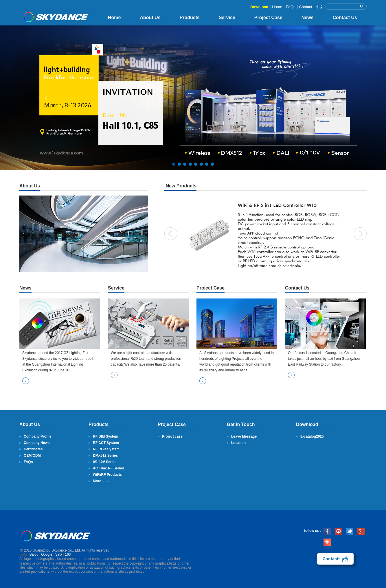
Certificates (33, 449)
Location (238, 443)
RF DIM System (105, 436)
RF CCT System (106, 443)
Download (259, 7)
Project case (172, 436)
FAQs (291, 7)
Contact (306, 7)
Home (277, 7)
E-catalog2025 (312, 436)
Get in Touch (241, 424)
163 (68, 554)
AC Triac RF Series (108, 468)
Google (47, 554)
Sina (59, 554)
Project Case (268, 17)
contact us (335, 559)
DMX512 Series (105, 456)
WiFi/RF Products (107, 475)
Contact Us (345, 17)
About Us (150, 17)
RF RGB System (106, 449)
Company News (37, 443)
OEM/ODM (32, 456)
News (308, 17)
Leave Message (244, 436)
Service (227, 17)
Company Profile (37, 436)
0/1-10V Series (105, 462)
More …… (101, 481)
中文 (320, 7)
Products (190, 17)
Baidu (34, 554)
